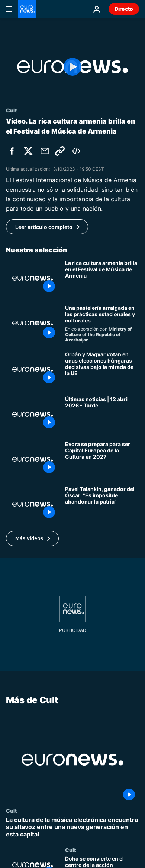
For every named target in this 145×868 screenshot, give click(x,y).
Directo (124, 9)
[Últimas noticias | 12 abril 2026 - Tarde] (102, 414)
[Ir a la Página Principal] (27, 9)
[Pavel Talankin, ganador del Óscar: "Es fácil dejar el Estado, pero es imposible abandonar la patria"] (102, 504)
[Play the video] (72, 67)
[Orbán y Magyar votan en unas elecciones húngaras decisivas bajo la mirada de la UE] (102, 369)
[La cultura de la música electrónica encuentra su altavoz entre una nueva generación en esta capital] (72, 828)
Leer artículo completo (44, 227)
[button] (32, 538)
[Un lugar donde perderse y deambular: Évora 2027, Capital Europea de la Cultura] (102, 459)
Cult (12, 811)
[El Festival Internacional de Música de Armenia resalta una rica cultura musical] (102, 278)
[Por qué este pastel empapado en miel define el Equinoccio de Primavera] (102, 324)
